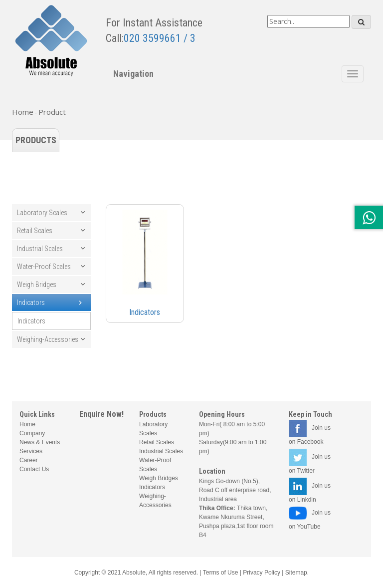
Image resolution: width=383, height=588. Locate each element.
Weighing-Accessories (48, 339)
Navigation (133, 74)
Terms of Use (221, 573)
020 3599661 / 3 (160, 38)
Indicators (31, 302)
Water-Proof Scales (44, 267)
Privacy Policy (262, 573)
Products (36, 140)
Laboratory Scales (42, 213)
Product (52, 112)
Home (23, 112)
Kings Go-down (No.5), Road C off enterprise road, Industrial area (235, 490)
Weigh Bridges (37, 285)
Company (32, 433)
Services (31, 451)
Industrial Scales (40, 249)
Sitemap (296, 573)
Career (29, 460)
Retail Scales (35, 231)
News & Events (40, 442)
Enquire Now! (101, 414)
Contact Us (34, 469)
